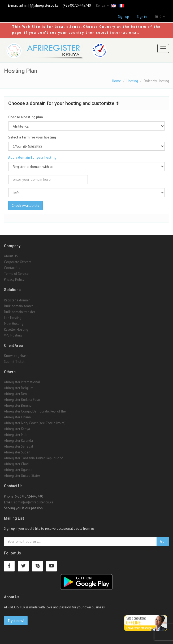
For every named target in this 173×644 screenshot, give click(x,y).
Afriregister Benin (17, 394)
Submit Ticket (14, 362)
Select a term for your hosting (32, 137)
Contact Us (12, 268)
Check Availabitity (25, 205)
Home (116, 81)
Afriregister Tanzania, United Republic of (33, 458)
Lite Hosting (13, 318)
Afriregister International (22, 382)
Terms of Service (16, 274)
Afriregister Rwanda (18, 441)
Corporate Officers (18, 262)
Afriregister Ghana (17, 417)
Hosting (132, 81)
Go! (163, 541)
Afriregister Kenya (17, 429)
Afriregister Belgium (19, 388)
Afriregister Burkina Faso (22, 400)
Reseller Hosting (16, 329)
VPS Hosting (13, 335)
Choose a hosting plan (25, 117)
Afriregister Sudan (17, 452)
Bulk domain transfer (20, 312)
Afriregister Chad (16, 464)
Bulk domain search (19, 306)
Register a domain (17, 300)
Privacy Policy (14, 279)
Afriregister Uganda (18, 470)
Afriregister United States (22, 476)
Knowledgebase (16, 356)
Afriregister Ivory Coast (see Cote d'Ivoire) (35, 423)
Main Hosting (14, 324)
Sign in (142, 17)
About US (11, 256)
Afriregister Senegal (19, 446)
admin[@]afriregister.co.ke (39, 5)
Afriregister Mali (16, 435)
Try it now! (16, 621)
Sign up (124, 17)
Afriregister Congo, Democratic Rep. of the (35, 411)
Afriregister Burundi (18, 405)
